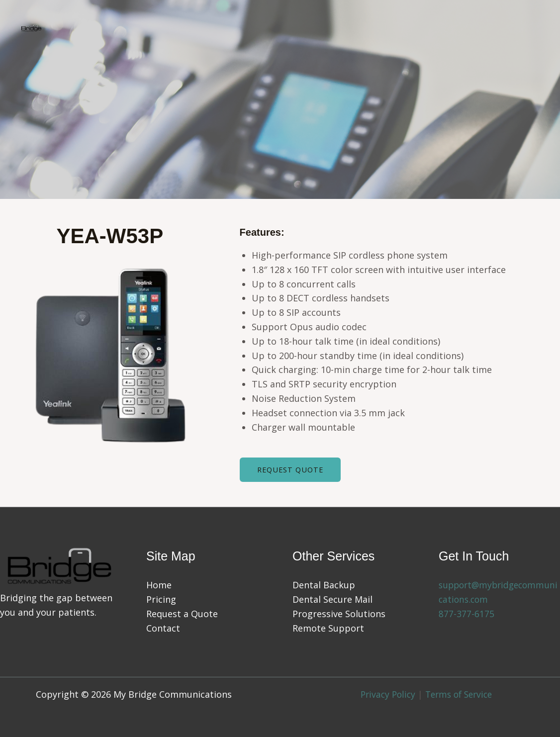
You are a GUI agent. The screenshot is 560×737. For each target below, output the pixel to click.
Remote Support (328, 628)
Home (159, 585)
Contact (163, 628)
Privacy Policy (385, 694)
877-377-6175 (467, 614)
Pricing (161, 600)
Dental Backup (324, 585)
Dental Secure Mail (332, 600)
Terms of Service (460, 694)
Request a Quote (182, 614)
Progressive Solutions (339, 614)
